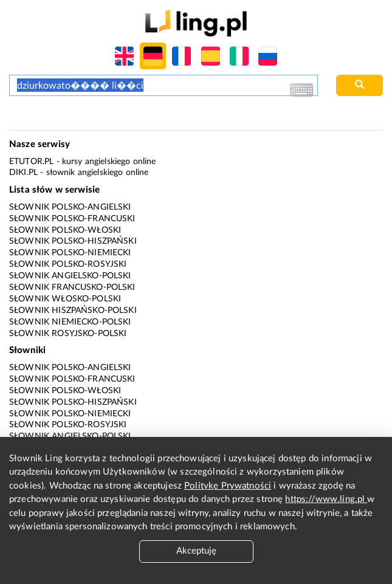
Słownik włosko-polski (65, 299)
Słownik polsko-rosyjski (68, 264)
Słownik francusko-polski (72, 287)
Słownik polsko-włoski (65, 230)
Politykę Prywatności (228, 486)
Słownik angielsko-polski (70, 276)
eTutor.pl (31, 162)
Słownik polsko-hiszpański (73, 241)
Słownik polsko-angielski (70, 207)
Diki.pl (23, 173)
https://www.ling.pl (326, 499)
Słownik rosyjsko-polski (68, 334)
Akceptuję (196, 551)
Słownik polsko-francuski (72, 219)
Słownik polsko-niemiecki (70, 253)
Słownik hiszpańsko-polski (73, 311)
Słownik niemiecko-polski (70, 322)
